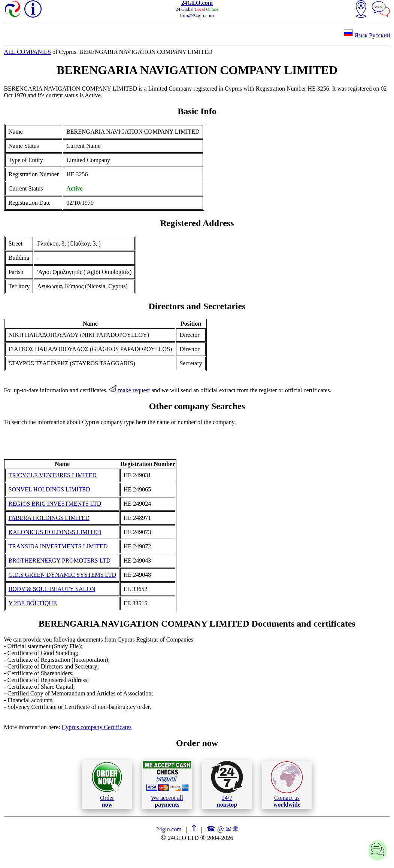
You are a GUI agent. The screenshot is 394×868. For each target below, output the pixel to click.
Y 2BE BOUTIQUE (33, 603)
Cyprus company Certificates (97, 727)
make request (129, 390)
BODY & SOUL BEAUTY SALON (52, 589)
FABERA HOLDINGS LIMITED (49, 518)
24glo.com (169, 829)
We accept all (167, 784)
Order (107, 784)
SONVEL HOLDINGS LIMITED (49, 489)
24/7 (227, 784)
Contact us (287, 785)
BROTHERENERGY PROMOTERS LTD (60, 561)
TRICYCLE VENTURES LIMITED (53, 475)
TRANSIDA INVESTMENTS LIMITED (58, 546)
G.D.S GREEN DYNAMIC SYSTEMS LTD (62, 575)
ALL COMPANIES (28, 52)
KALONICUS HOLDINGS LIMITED (55, 532)
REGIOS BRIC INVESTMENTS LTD (55, 504)
